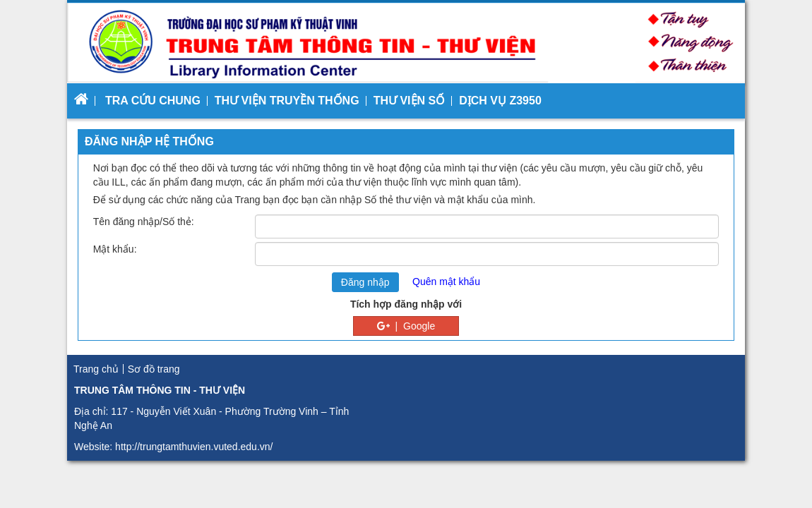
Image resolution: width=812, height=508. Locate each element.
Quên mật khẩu (446, 282)
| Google (406, 326)
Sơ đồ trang (154, 369)
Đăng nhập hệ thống (149, 141)
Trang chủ (96, 369)
